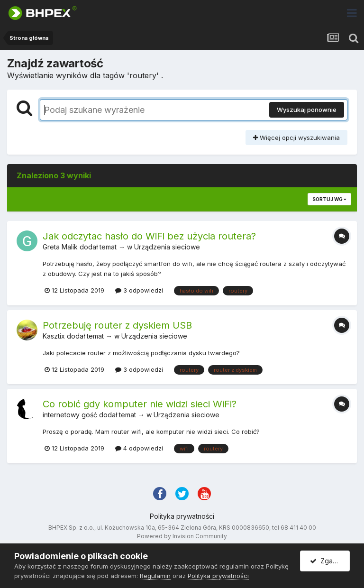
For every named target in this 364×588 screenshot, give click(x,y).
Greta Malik (60, 247)
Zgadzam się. (330, 561)
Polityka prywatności (182, 516)
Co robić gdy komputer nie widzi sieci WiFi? (140, 404)
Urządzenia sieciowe (167, 247)
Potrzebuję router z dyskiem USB (117, 325)
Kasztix (54, 336)
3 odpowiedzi (139, 290)
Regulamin (155, 576)
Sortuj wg (329, 199)
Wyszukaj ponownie (307, 110)
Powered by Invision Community (182, 536)
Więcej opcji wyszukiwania (296, 138)
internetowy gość (70, 415)
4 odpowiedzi (139, 448)
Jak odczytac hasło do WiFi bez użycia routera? (149, 236)
